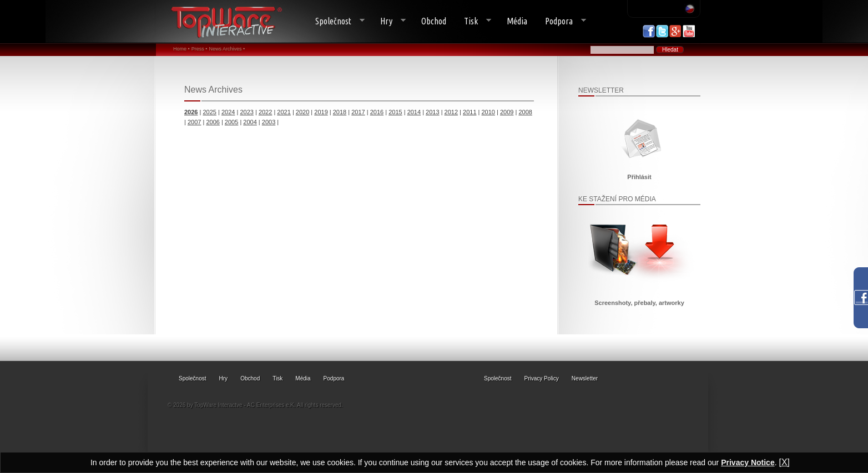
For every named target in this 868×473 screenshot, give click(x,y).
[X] (784, 462)
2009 (507, 112)
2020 (302, 112)
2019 (321, 112)
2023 (246, 112)
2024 (228, 112)
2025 (209, 112)
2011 (470, 112)
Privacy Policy (542, 378)
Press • (200, 49)
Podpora (561, 21)
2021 (284, 112)
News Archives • (227, 49)
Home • (181, 49)
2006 (213, 122)
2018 (340, 112)
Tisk (473, 21)
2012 (451, 112)
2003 (269, 122)
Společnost (335, 21)
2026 (191, 112)
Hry (388, 21)
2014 (414, 112)
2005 (231, 122)
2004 (250, 122)
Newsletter (585, 378)
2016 (377, 112)
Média (517, 21)
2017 (358, 112)
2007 (194, 122)
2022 (265, 112)
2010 (488, 112)
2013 (432, 112)
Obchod (434, 21)
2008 (525, 112)
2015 (395, 112)
